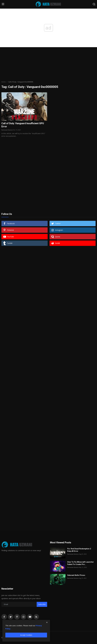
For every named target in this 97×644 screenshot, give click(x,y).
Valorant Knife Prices (76, 575)
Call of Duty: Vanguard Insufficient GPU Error (23, 125)
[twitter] (11, 617)
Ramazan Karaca (7, 130)
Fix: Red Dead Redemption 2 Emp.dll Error (79, 550)
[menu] (3, 4)
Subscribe (42, 604)
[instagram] (23, 617)
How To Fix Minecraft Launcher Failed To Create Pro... (81, 563)
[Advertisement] (49, 64)
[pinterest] (17, 617)
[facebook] (4, 617)
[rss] (36, 617)
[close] (47, 622)
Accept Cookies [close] (26, 635)
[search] (94, 4)
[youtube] (30, 617)
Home (4, 82)
